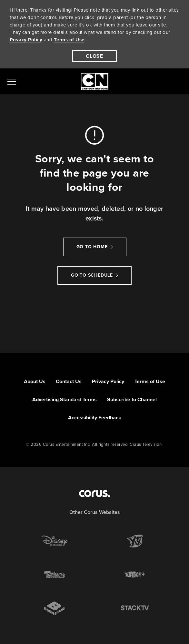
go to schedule (92, 275)
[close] (94, 56)
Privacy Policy (26, 40)
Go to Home (92, 247)
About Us (35, 381)
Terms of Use (69, 40)
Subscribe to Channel (132, 399)
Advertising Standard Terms (65, 399)
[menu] (12, 81)
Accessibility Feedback (95, 418)
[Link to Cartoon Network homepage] (95, 82)
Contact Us (69, 381)
